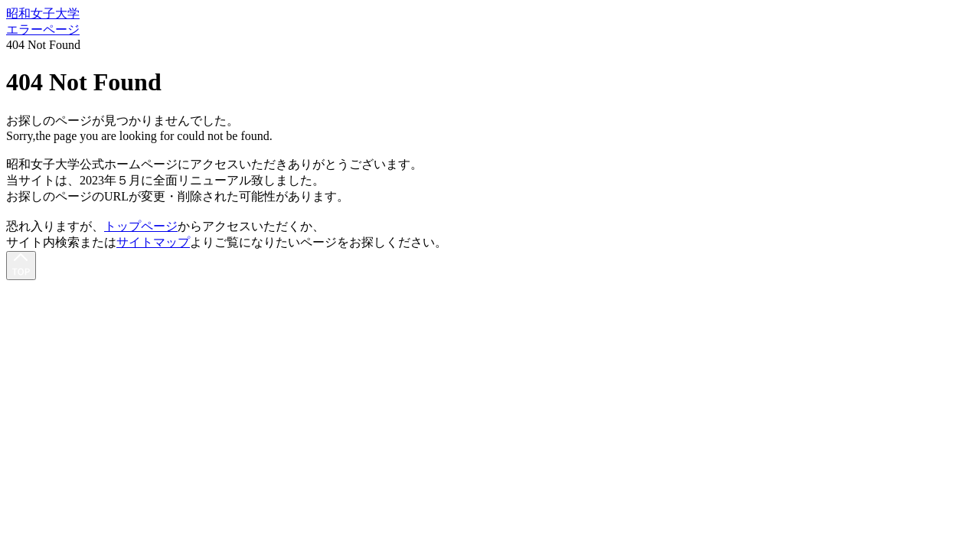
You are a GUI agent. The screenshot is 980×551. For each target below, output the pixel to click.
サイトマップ (153, 242)
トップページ (141, 226)
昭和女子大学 (43, 13)
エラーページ (43, 29)
